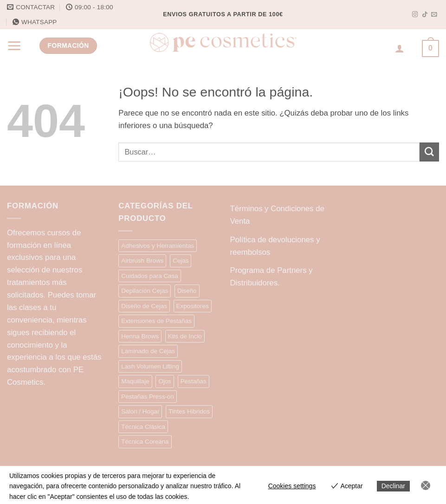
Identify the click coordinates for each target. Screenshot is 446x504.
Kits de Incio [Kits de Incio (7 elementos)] (185, 336)
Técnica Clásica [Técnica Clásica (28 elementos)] (143, 427)
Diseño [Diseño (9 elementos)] (187, 291)
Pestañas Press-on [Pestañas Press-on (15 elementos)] (148, 397)
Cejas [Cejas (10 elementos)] (181, 261)
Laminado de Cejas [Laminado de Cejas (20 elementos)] (148, 351)
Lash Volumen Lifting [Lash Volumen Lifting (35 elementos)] (150, 366)
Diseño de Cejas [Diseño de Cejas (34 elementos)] (144, 306)
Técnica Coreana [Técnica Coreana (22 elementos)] (145, 442)
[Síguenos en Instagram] (415, 15)
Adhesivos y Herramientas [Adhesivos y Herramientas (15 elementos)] (158, 246)
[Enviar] (429, 152)
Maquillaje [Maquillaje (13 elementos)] (135, 381)
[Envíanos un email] (434, 15)
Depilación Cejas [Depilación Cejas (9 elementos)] (145, 291)
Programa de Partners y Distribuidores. (271, 277)
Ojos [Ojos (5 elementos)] (165, 381)
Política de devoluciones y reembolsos (275, 246)
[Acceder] (400, 48)
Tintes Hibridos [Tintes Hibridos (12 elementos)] (189, 411)
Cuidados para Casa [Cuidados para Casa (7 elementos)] (150, 276)
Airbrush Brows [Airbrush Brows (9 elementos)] (142, 261)
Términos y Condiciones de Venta (277, 215)
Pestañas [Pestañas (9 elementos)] (194, 381)
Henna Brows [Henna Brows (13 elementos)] (140, 336)
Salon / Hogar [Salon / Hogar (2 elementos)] (140, 411)
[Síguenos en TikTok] (425, 15)
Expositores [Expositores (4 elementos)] (193, 306)
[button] (14, 45)
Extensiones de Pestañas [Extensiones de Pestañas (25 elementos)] (156, 321)
